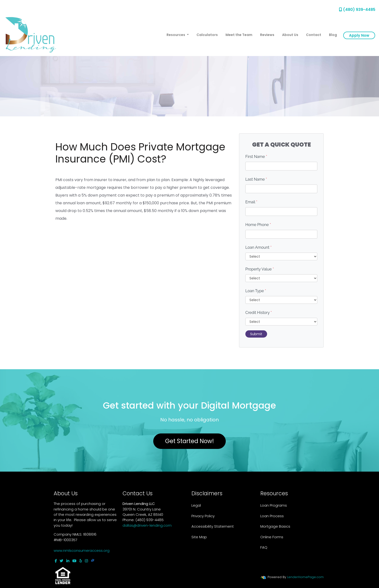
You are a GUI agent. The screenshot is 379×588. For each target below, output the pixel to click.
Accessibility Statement (213, 526)
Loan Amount (259, 247)
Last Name (256, 179)
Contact (314, 35)
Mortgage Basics (275, 526)
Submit (256, 334)
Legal (196, 505)
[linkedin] (68, 561)
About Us (290, 35)
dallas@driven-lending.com (147, 525)
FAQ (264, 547)
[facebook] (56, 561)
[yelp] (81, 561)
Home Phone (258, 225)
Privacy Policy (203, 516)
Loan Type (256, 291)
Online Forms (272, 537)
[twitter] (62, 561)
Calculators (207, 35)
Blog (333, 35)
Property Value (260, 269)
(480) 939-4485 (357, 10)
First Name (256, 157)
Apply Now (359, 35)
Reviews (267, 35)
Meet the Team (239, 35)
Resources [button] (176, 35)
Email (251, 202)
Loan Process (272, 516)
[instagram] (86, 561)
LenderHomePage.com (305, 577)
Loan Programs (274, 505)
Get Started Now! (189, 441)
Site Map (199, 537)
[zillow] (93, 561)
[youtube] (74, 561)
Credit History (259, 313)
